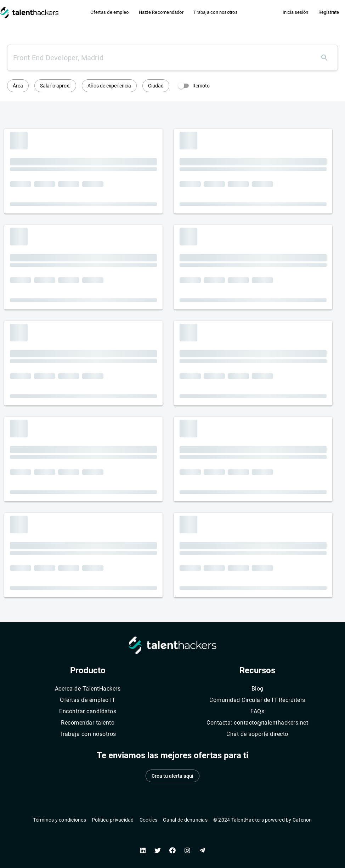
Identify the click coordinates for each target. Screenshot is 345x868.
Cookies (149, 820)
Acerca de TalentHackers (88, 689)
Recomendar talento (88, 723)
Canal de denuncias (185, 820)
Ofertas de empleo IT (88, 700)
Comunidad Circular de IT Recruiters (257, 700)
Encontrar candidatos (88, 711)
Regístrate (329, 12)
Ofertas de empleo (110, 12)
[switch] (192, 86)
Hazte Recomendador (161, 12)
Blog (258, 689)
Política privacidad (113, 820)
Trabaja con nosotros (216, 12)
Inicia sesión (295, 12)
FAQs (257, 711)
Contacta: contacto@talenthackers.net (257, 723)
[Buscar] (324, 58)
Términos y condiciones (60, 820)
